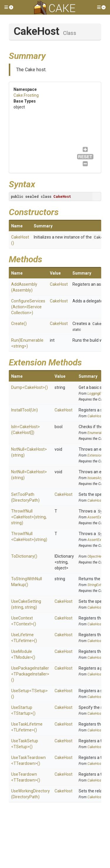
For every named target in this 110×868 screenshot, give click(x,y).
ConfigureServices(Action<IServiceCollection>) (28, 307)
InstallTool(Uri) (24, 410)
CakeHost (59, 284)
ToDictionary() (24, 556)
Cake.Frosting (26, 95)
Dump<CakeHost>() (29, 387)
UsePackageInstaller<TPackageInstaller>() (30, 674)
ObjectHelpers (98, 556)
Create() (19, 324)
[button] (9, 7)
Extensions (96, 455)
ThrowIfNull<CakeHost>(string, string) (29, 517)
